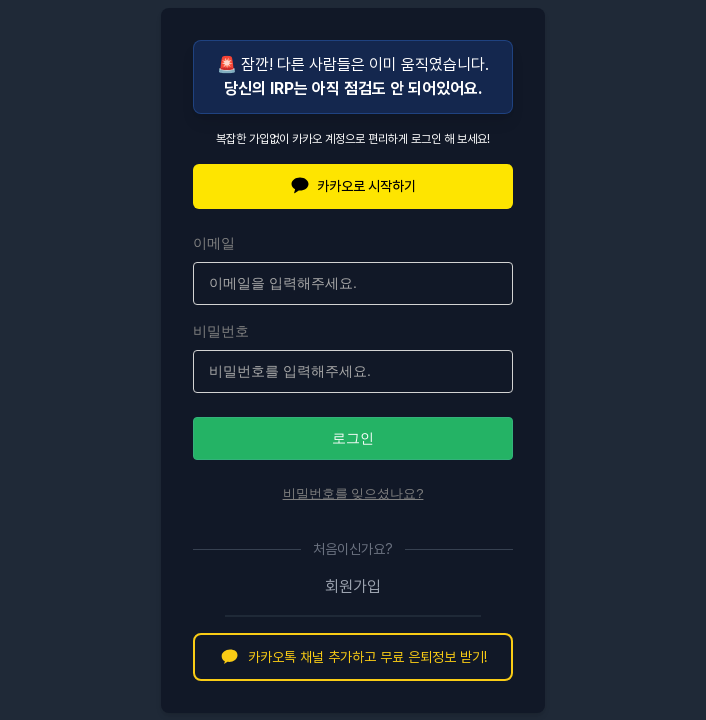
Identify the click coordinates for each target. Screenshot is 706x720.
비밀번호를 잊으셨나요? (353, 493)
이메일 (214, 243)
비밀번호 (221, 331)
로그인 (353, 438)
